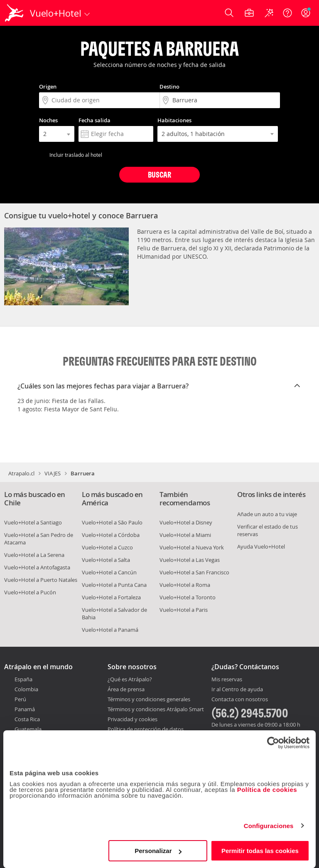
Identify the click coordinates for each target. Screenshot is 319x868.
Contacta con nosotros (240, 700)
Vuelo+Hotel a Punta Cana (114, 585)
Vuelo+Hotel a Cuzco (107, 547)
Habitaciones (174, 120)
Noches (48, 120)
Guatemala (28, 729)
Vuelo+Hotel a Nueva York (192, 547)
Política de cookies (267, 790)
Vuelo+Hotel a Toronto (188, 597)
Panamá (25, 709)
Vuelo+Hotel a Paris (184, 610)
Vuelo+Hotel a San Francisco (194, 572)
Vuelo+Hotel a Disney (186, 522)
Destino (169, 87)
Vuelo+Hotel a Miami (185, 535)
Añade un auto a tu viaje (267, 514)
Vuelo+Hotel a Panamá (110, 630)
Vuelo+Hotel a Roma (185, 585)
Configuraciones (269, 826)
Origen (48, 87)
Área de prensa (126, 689)
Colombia (26, 689)
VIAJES (53, 473)
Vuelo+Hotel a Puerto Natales (41, 580)
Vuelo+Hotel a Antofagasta (37, 567)
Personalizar (158, 851)
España (23, 679)
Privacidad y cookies (133, 719)
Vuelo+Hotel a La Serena (34, 555)
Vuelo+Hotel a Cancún (109, 572)
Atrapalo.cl (21, 473)
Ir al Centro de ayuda (237, 690)
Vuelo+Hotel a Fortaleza (111, 597)
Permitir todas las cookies (260, 851)
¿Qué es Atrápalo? (130, 679)
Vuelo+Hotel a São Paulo (112, 522)
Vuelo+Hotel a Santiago (33, 522)
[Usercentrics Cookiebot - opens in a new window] (273, 743)
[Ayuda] (287, 13)
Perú (20, 699)
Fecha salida (94, 120)
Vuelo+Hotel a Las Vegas (190, 560)
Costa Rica (27, 719)
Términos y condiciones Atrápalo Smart (156, 709)
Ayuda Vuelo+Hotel (261, 547)
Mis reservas (227, 680)
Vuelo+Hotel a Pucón (30, 592)
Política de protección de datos (146, 729)
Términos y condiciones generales (149, 699)
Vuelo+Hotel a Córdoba (111, 535)
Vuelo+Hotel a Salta (106, 560)
